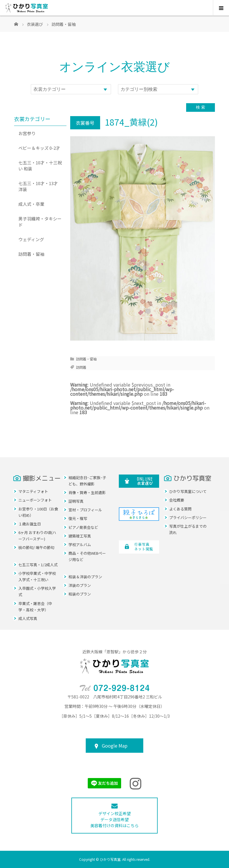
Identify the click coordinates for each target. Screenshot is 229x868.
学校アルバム (80, 545)
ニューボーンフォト (35, 500)
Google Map (115, 746)
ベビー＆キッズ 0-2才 (39, 148)
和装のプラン (80, 594)
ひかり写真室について (188, 491)
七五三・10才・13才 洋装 (38, 186)
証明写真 (76, 501)
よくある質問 (180, 509)
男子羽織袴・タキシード (40, 222)
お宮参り (27, 133)
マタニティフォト (33, 491)
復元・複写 (78, 518)
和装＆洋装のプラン (85, 577)
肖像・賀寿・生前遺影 (87, 492)
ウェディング (31, 239)
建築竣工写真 (80, 536)
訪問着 (81, 367)
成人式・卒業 (31, 204)
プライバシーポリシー (188, 517)
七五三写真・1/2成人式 (38, 565)
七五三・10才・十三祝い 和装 (40, 166)
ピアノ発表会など (83, 527)
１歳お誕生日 (30, 524)
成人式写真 (28, 618)
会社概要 (177, 500)
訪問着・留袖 (86, 359)
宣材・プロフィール (85, 510)
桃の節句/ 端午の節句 (36, 547)
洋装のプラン (80, 585)
